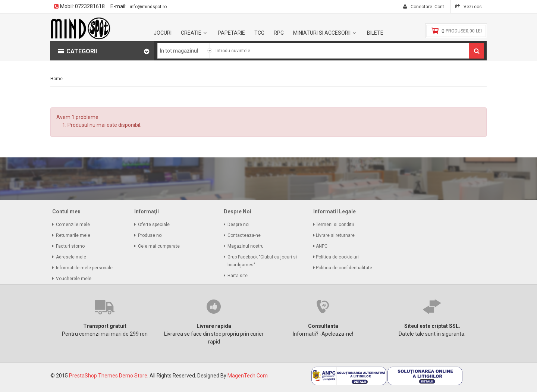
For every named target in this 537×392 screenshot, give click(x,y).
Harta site (238, 276)
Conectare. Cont (427, 7)
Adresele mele (71, 257)
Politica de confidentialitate (345, 268)
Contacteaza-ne (244, 235)
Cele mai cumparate (159, 246)
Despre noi (238, 225)
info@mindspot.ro (148, 7)
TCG (259, 33)
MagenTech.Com (248, 376)
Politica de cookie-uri (338, 257)
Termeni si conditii (335, 225)
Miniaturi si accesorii (322, 33)
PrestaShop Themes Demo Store (108, 376)
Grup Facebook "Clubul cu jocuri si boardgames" (262, 261)
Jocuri (163, 33)
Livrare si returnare (336, 235)
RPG (279, 33)
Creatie (191, 33)
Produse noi (150, 235)
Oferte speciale (154, 225)
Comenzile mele (73, 225)
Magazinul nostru (246, 246)
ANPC (322, 246)
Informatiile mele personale (84, 268)
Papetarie (231, 33)
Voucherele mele (74, 279)
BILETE (375, 33)
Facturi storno (70, 246)
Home (56, 79)
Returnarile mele (73, 235)
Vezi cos (472, 7)
